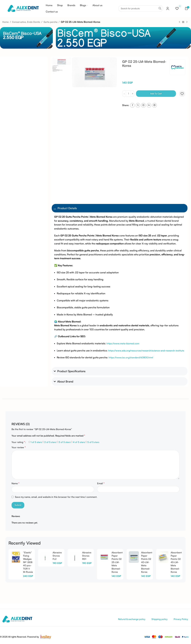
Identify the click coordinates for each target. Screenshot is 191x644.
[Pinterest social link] (143, 105)
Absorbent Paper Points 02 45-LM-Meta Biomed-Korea (176, 562)
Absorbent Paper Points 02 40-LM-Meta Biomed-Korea (147, 562)
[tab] (21, 423)
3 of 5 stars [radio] (65, 442)
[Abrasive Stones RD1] (75, 557)
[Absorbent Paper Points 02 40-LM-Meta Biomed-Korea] (134, 557)
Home (5, 22)
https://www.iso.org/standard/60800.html (131, 357)
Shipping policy (159, 619)
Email (101, 483)
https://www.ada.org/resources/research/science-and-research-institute (146, 351)
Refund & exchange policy (132, 619)
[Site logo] (23, 8)
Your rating (18, 442)
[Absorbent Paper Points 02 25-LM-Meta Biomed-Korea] (104, 557)
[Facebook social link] (132, 105)
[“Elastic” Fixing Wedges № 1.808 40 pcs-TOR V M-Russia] (16, 557)
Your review (19, 447)
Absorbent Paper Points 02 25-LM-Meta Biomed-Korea (117, 562)
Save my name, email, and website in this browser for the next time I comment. (56, 497)
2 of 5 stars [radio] (50, 442)
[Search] (141, 8)
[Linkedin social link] (149, 105)
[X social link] (138, 105)
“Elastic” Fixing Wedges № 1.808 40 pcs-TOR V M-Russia (28, 562)
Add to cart (156, 94)
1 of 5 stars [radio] (36, 442)
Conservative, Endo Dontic (26, 22)
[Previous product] (179, 22)
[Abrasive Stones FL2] (45, 557)
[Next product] (187, 22)
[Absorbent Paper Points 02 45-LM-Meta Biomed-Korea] (163, 557)
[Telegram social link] (155, 105)
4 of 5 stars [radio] (79, 442)
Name (15, 483)
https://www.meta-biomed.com (123, 343)
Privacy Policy (181, 619)
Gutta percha (50, 22)
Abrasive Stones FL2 (57, 556)
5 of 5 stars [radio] (93, 442)
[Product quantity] (128, 94)
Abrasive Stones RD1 (87, 556)
